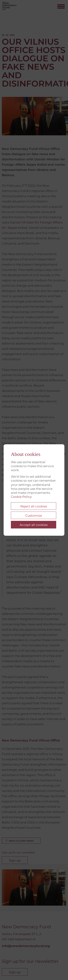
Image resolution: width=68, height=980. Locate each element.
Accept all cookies (34, 525)
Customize (34, 516)
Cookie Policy (21, 497)
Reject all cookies (34, 506)
